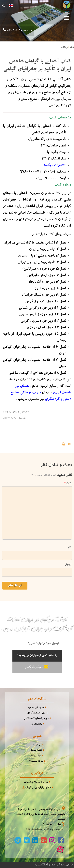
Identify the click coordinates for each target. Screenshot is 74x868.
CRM (45, 865)
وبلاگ (64, 48)
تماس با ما (36, 756)
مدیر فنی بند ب (36, 708)
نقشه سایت (36, 750)
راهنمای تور (36, 724)
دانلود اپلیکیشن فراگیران (36, 788)
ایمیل (68, 564)
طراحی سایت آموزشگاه (62, 865)
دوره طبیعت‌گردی (36, 713)
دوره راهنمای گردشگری (36, 719)
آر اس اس (36, 745)
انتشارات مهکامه (55, 165)
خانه (72, 48)
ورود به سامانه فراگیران (36, 782)
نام (69, 548)
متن (68, 483)
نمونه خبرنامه (37, 667)
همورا (38, 865)
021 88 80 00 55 (19, 31)
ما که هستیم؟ (36, 762)
